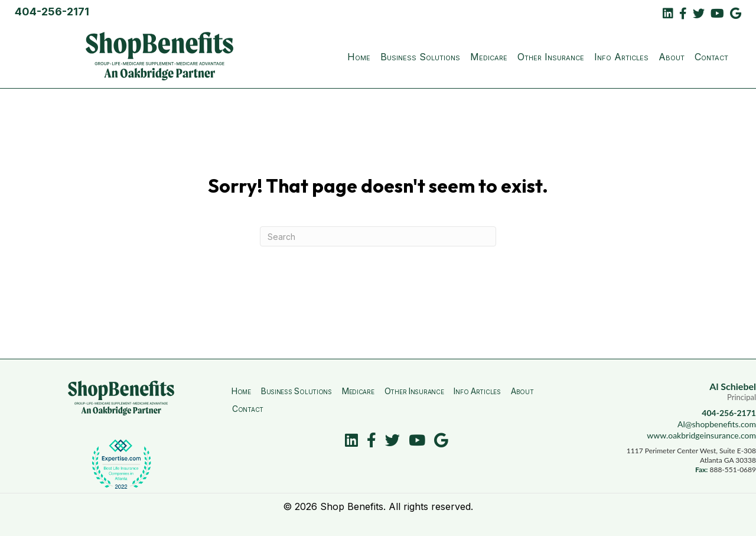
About (672, 57)
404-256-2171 (52, 12)
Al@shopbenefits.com (717, 424)
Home (359, 57)
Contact (711, 57)
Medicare (489, 57)
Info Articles (621, 57)
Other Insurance (551, 57)
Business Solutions (420, 57)
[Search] (378, 236)
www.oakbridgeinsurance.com (701, 435)
